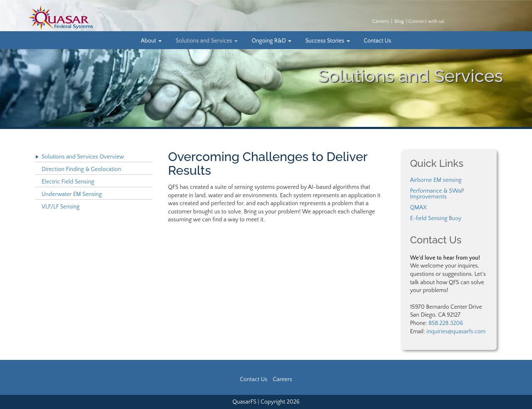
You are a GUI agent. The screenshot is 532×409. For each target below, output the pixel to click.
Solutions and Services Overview (83, 157)
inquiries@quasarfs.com (456, 332)
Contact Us (377, 41)
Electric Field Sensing (68, 182)
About (151, 41)
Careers (381, 22)
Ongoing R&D (271, 41)
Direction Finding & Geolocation (81, 169)
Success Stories (328, 41)
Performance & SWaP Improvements (437, 194)
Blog (399, 22)
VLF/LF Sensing (60, 207)
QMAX (418, 208)
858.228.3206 (446, 323)
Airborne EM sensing (436, 180)
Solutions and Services (207, 41)
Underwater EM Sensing (72, 194)
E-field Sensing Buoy (436, 218)
